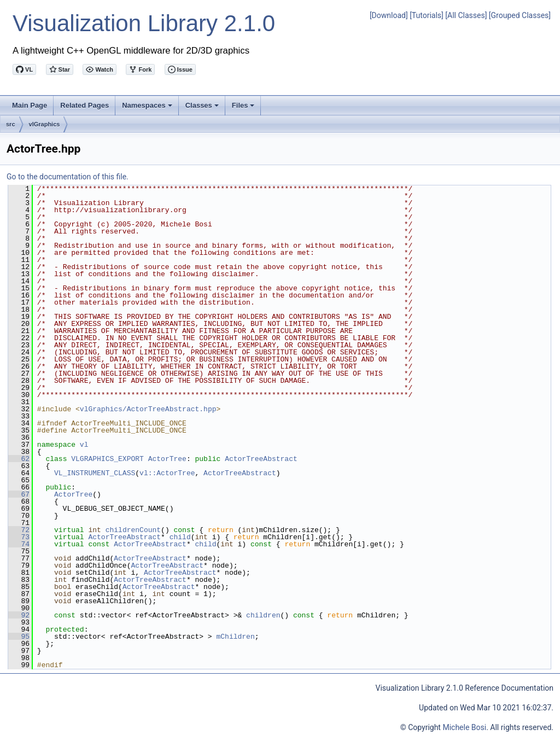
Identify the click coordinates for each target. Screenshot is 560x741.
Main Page (30, 105)
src (11, 124)
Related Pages (84, 105)
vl (84, 445)
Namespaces (148, 108)
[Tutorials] (427, 15)
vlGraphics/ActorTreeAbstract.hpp (148, 409)
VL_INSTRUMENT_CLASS (95, 473)
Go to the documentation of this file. (68, 177)
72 (19, 530)
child (180, 537)
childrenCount (133, 530)
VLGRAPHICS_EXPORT (107, 459)
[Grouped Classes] (520, 15)
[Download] (389, 15)
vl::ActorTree (167, 473)
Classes (203, 108)
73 (19, 537)
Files (244, 108)
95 (19, 637)
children (263, 615)
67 (19, 494)
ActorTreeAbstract (261, 459)
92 (19, 615)
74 (19, 544)
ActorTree (167, 459)
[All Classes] (466, 15)
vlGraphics (45, 124)
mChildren (235, 637)
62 (19, 459)
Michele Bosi (464, 727)
